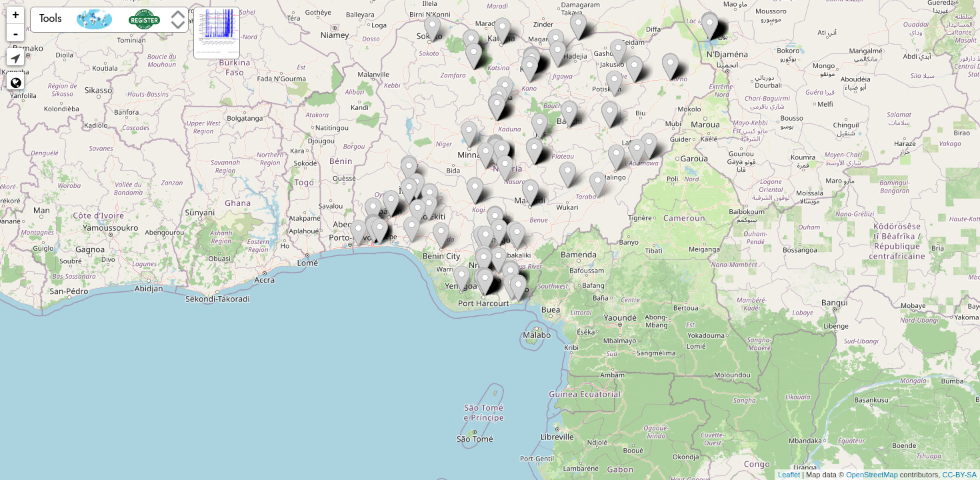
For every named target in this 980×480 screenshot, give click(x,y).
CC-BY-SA (959, 475)
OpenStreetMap (872, 475)
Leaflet (789, 475)
